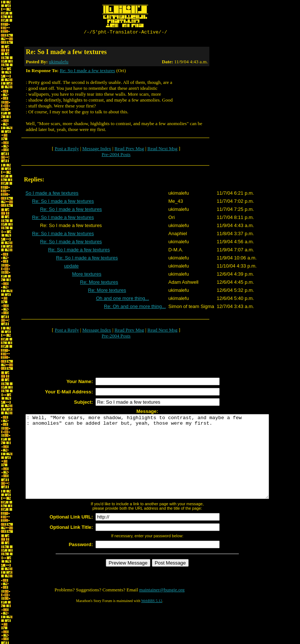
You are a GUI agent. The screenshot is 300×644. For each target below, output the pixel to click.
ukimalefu (59, 63)
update (71, 267)
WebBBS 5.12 (152, 618)
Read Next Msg (163, 150)
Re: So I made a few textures (87, 72)
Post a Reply (67, 150)
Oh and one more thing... (122, 299)
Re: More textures (99, 283)
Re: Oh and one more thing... (135, 307)
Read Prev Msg (129, 150)
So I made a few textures (52, 194)
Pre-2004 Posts (116, 155)
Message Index (97, 150)
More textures (86, 275)
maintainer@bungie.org (162, 607)
